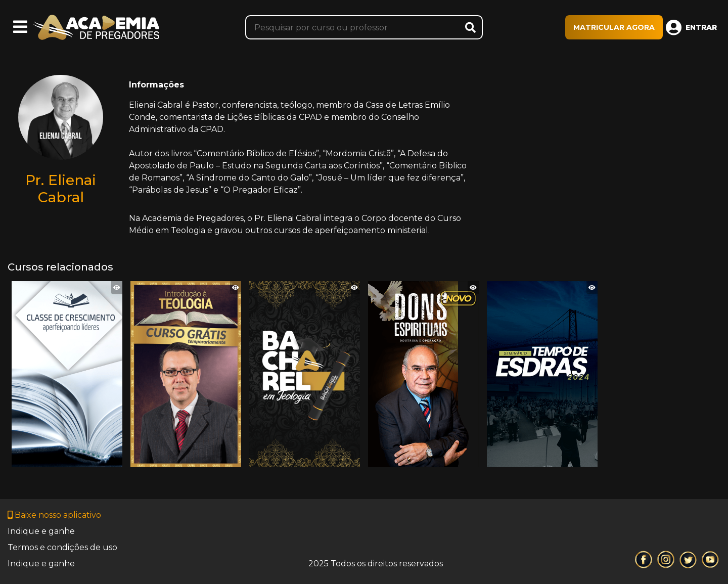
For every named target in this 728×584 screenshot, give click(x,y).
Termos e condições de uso (62, 547)
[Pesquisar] (364, 27)
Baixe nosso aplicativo (54, 515)
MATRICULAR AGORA (614, 27)
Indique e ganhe (41, 531)
